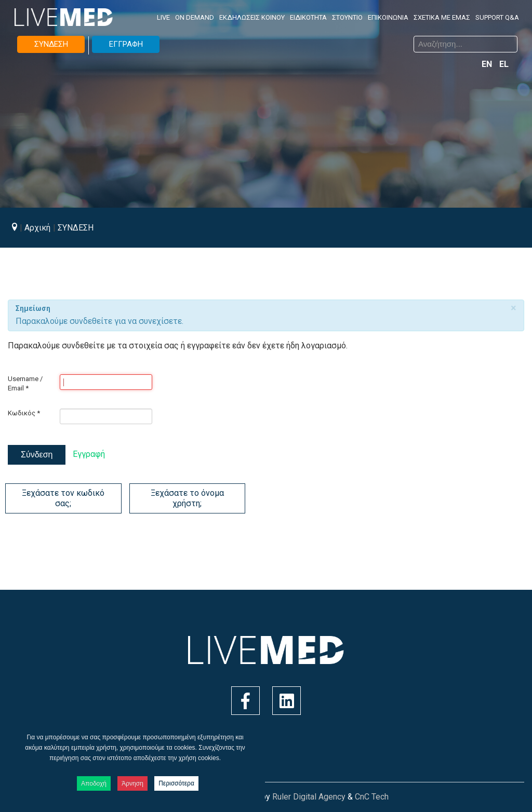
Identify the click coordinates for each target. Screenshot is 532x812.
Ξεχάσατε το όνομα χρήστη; (187, 498)
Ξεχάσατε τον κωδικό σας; (63, 498)
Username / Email (25, 383)
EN (488, 64)
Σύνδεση (37, 455)
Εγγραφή (89, 454)
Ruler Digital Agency (309, 797)
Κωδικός (24, 413)
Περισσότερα (176, 783)
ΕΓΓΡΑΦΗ (126, 44)
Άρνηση (132, 783)
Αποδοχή (94, 783)
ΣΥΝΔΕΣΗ (51, 44)
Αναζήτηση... (274, 38)
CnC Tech (372, 797)
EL (504, 64)
